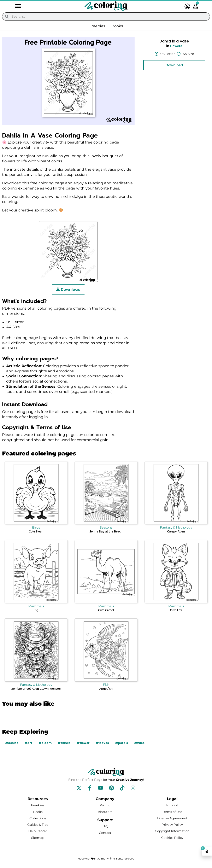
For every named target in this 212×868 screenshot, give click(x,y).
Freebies (97, 26)
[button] (16, 7)
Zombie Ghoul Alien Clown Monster (36, 689)
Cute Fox (176, 610)
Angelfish (106, 689)
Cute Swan (36, 531)
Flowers (176, 46)
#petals (122, 743)
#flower (83, 743)
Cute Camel (106, 610)
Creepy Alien (176, 531)
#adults (12, 743)
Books (117, 26)
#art (28, 743)
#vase (140, 743)
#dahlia (64, 743)
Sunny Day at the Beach (106, 531)
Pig (36, 610)
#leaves (103, 743)
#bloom (45, 743)
